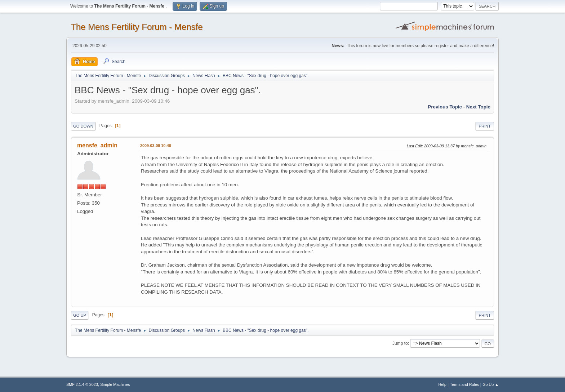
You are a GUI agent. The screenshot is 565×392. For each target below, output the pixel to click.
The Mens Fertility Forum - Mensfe (137, 27)
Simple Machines (115, 384)
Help (442, 384)
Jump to (400, 343)
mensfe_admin (97, 145)
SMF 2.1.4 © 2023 (82, 384)
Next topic (478, 107)
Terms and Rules (465, 384)
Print (485, 126)
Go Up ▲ (491, 384)
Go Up (80, 315)
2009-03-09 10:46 (156, 146)
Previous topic (445, 107)
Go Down (83, 126)
